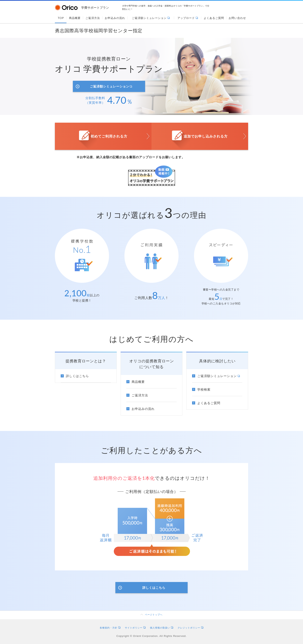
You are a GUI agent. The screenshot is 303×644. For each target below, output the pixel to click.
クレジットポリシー (190, 628)
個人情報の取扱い (162, 628)
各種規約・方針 (110, 628)
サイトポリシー (135, 628)
